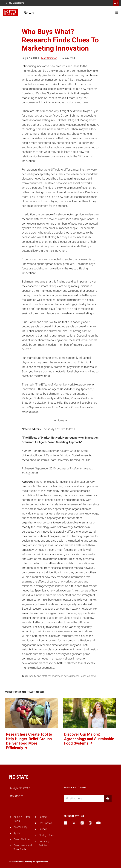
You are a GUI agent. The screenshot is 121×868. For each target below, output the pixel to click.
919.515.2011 (17, 796)
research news (88, 676)
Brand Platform (22, 839)
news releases (72, 676)
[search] (116, 3)
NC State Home (17, 3)
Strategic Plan (46, 835)
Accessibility (20, 827)
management (55, 676)
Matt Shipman (49, 58)
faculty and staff (38, 676)
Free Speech (45, 823)
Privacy (43, 829)
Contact (43, 817)
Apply (17, 833)
